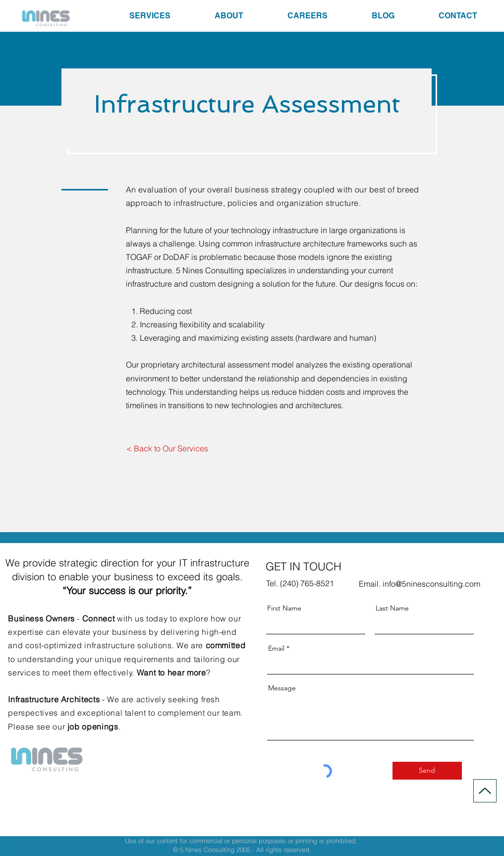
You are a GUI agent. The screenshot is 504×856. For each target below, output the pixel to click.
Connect (98, 618)
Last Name (392, 608)
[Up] (485, 791)
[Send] (427, 771)
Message (282, 688)
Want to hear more (171, 673)
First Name (284, 608)
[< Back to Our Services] (168, 449)
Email (276, 648)
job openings (93, 727)
